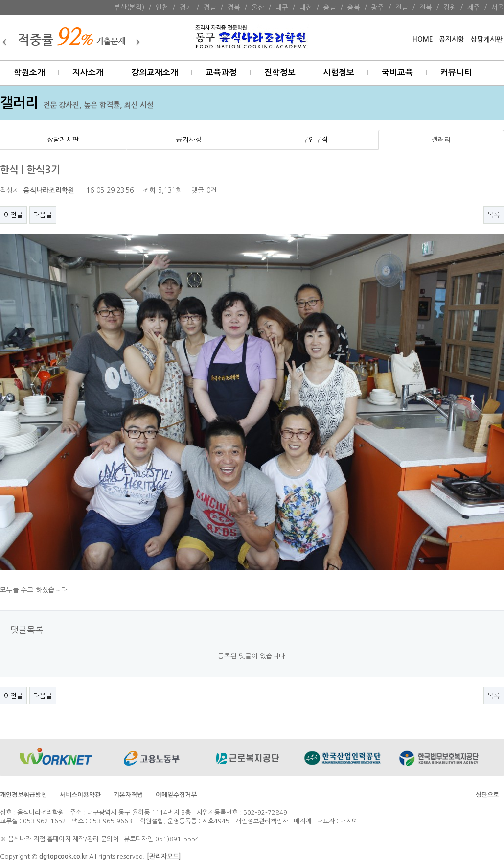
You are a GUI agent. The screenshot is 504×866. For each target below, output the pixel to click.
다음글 (43, 215)
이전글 (13, 215)
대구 (282, 7)
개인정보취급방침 (23, 795)
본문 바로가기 (0, 0)
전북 (426, 7)
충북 (354, 7)
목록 (494, 215)
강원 (450, 7)
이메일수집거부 (176, 795)
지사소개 (88, 73)
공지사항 (189, 140)
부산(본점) (129, 7)
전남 (402, 7)
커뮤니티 (456, 73)
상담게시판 (487, 39)
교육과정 (221, 73)
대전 (306, 7)
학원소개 (29, 73)
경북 (234, 7)
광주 (378, 7)
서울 (498, 7)
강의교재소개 (155, 73)
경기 (186, 7)
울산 (258, 7)
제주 (474, 7)
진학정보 (280, 73)
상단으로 (487, 795)
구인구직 (315, 140)
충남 (330, 7)
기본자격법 (128, 795)
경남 (210, 7)
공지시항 (452, 39)
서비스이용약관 (80, 795)
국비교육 (397, 73)
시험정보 (339, 73)
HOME (423, 39)
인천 (162, 7)
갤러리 (441, 140)
